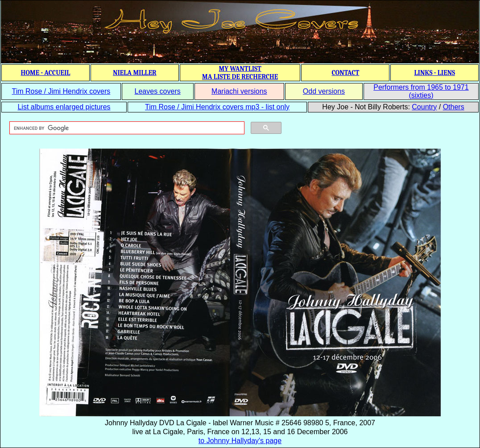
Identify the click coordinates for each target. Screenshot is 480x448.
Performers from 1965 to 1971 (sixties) (421, 91)
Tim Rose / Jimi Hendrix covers (61, 91)
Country (424, 107)
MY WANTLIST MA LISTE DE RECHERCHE (240, 73)
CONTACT (345, 73)
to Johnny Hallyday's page (240, 441)
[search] (126, 128)
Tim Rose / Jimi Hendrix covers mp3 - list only (217, 107)
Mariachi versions (239, 91)
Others (454, 107)
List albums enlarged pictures (64, 107)
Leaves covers (158, 91)
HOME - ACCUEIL (46, 73)
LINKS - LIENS (434, 73)
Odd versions (324, 91)
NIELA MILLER (135, 73)
